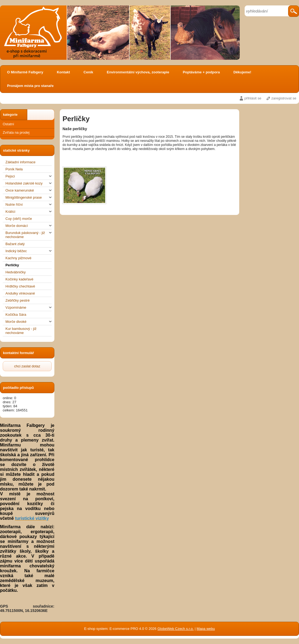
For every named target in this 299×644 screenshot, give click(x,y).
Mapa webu (206, 629)
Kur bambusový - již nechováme (21, 331)
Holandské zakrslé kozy (29, 183)
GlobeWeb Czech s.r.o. (175, 629)
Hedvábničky (15, 272)
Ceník (88, 72)
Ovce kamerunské (29, 190)
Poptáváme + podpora (201, 72)
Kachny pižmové (18, 258)
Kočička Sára (16, 315)
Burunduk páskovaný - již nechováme (29, 235)
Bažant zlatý (15, 244)
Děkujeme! (242, 72)
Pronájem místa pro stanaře (30, 86)
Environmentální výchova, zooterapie (138, 72)
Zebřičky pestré (18, 300)
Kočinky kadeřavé (19, 279)
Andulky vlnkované (20, 293)
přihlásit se (253, 98)
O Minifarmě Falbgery (25, 72)
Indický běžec (29, 251)
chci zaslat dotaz (27, 366)
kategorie (10, 115)
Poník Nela (14, 169)
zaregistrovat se (284, 98)
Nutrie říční (29, 204)
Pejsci (29, 176)
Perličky (12, 265)
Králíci (29, 212)
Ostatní (8, 124)
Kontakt (63, 72)
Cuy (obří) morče (19, 219)
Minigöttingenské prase (29, 197)
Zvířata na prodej (16, 132)
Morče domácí (29, 226)
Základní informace (21, 162)
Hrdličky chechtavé (20, 286)
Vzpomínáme (29, 307)
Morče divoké (29, 322)
